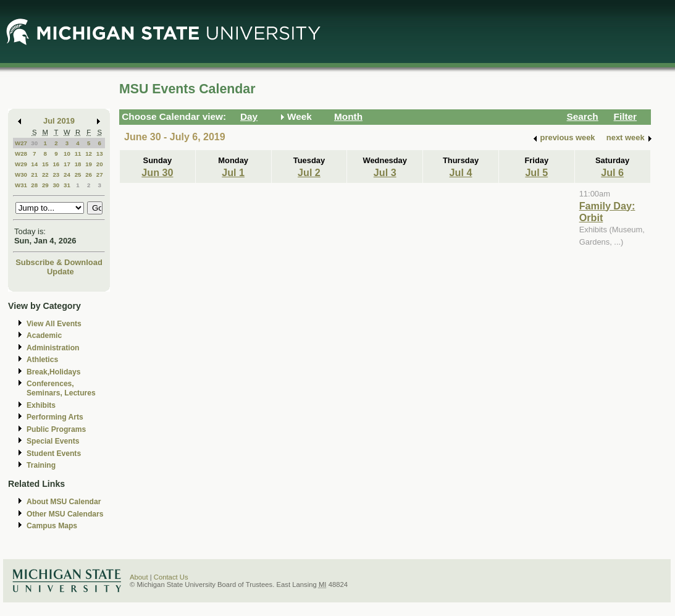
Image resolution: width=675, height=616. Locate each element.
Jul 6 (612, 172)
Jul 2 (309, 172)
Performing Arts (55, 417)
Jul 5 (536, 172)
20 (100, 164)
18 (78, 164)
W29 (21, 164)
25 (78, 175)
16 (56, 164)
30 (34, 143)
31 (67, 185)
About (139, 577)
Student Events (54, 454)
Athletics (42, 360)
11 (78, 154)
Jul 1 (233, 172)
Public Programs (56, 429)
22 (45, 175)
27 (100, 175)
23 (56, 175)
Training (41, 465)
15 (45, 164)
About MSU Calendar (64, 502)
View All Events (54, 324)
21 (34, 175)
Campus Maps (52, 526)
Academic (44, 335)
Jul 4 (461, 172)
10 (67, 154)
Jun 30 (157, 172)
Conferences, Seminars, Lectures (61, 388)
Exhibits (41, 405)
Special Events (53, 441)
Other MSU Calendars (65, 514)
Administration (53, 348)
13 (100, 154)
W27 (21, 143)
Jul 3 (385, 172)
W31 (21, 185)
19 (89, 164)
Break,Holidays (54, 372)
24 (67, 175)
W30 (21, 175)
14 (34, 164)
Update (61, 272)
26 (89, 175)
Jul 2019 (59, 121)
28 (34, 185)
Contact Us (171, 577)
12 (89, 154)
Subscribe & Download (59, 262)
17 (67, 164)
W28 (21, 154)
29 (45, 185)
